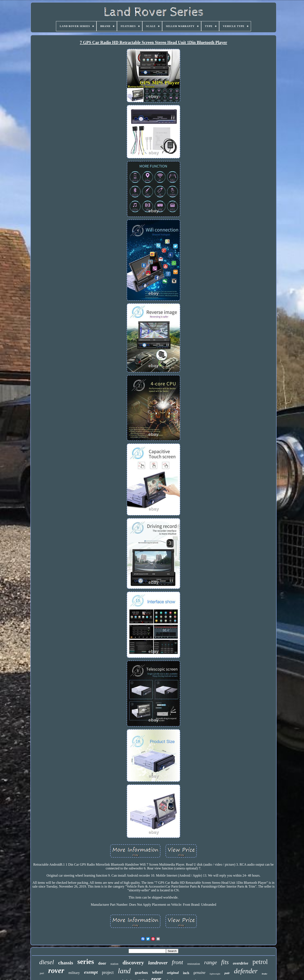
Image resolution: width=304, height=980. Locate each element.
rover (56, 971)
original (173, 973)
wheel (157, 972)
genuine (199, 973)
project (108, 972)
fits (225, 962)
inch (186, 973)
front (177, 962)
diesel (47, 962)
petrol (260, 962)
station (114, 964)
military (74, 973)
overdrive (241, 963)
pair (227, 973)
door (102, 963)
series (86, 962)
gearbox (141, 973)
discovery (133, 963)
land (124, 971)
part (42, 973)
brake (265, 974)
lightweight (215, 974)
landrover (158, 963)
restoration (194, 964)
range (211, 962)
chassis (66, 963)
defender (246, 971)
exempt (91, 972)
